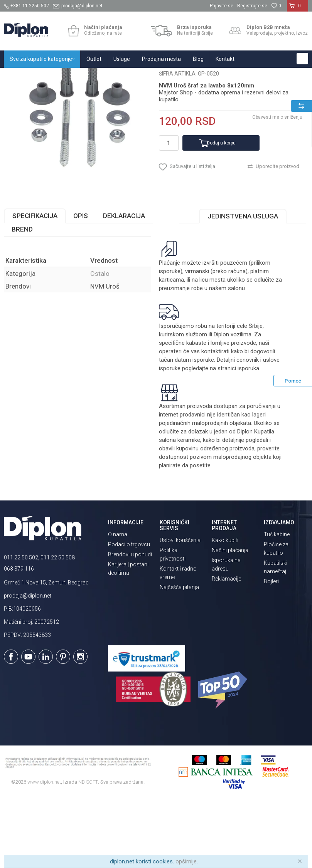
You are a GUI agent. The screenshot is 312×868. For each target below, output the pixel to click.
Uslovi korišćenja (180, 608)
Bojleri (271, 649)
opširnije (186, 861)
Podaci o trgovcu (129, 612)
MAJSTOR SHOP (102, 76)
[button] (302, 59)
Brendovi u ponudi (130, 622)
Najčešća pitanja (179, 655)
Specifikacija (35, 284)
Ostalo (133, 76)
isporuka (248, 436)
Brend (22, 297)
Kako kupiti (225, 608)
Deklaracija (124, 284)
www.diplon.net (44, 849)
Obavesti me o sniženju (277, 185)
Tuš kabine (277, 602)
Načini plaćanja (230, 618)
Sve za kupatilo (61, 76)
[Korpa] (298, 9)
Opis (81, 284)
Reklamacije (226, 646)
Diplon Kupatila (21, 76)
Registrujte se (252, 6)
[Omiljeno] (276, 6)
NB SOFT (88, 849)
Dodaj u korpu (221, 210)
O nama (118, 602)
